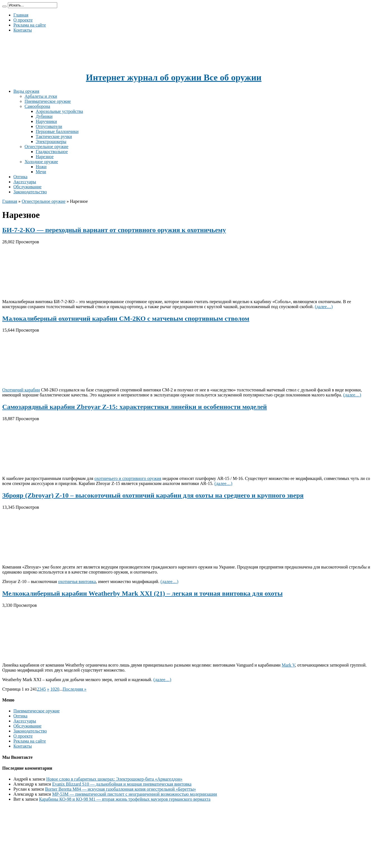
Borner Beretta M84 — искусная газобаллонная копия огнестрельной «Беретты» (120, 789)
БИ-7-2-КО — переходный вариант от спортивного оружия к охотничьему (114, 230)
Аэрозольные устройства (59, 111)
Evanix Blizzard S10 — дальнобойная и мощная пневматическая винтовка (122, 784)
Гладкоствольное (52, 152)
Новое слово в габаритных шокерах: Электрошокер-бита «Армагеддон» (114, 779)
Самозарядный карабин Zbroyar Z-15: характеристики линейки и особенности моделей (135, 407)
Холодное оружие (41, 162)
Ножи (41, 167)
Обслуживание (27, 187)
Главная (21, 15)
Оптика (20, 177)
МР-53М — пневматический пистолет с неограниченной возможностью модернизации (135, 794)
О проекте (23, 20)
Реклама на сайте (30, 25)
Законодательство (30, 192)
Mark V (288, 665)
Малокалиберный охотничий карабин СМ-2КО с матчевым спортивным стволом (126, 318)
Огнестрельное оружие (46, 147)
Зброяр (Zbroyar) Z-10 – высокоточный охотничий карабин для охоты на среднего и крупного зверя (153, 495)
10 (52, 689)
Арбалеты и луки (41, 96)
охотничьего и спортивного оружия (128, 478)
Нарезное (45, 157)
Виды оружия (26, 91)
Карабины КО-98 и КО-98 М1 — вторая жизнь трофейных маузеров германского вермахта (125, 799)
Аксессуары (25, 182)
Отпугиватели (49, 126)
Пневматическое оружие (48, 101)
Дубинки (44, 116)
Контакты (23, 30)
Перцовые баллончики (57, 131)
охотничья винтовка (77, 582)
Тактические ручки (54, 136)
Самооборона (37, 106)
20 (57, 689)
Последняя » (74, 689)
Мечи (41, 172)
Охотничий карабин (21, 390)
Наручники (46, 121)
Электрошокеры (51, 142)
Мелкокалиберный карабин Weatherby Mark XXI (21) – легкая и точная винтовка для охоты (142, 593)
